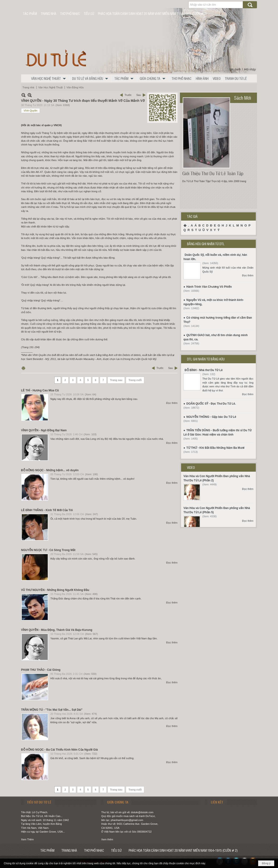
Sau (139, 95)
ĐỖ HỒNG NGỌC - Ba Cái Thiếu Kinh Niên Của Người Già (59, 750)
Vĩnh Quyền (30, 111)
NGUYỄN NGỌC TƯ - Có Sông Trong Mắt (48, 550)
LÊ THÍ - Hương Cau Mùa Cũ (40, 390)
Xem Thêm (27, 839)
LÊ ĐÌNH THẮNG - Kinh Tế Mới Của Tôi (47, 510)
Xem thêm (107, 839)
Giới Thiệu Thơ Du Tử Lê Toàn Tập (213, 173)
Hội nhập (250, 69)
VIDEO (191, 467)
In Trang (23, 368)
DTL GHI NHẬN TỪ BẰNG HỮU (206, 359)
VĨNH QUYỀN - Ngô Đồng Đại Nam (44, 430)
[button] (50, 78)
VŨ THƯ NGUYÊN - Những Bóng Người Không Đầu (55, 590)
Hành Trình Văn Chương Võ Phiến (209, 287)
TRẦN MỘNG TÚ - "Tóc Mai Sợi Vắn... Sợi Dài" (52, 710)
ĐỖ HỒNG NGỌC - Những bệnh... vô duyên (50, 470)
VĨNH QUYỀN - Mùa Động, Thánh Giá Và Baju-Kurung (57, 630)
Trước (128, 95)
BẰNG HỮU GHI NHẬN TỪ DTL (206, 244)
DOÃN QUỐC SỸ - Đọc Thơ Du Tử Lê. (211, 404)
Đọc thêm (172, 403)
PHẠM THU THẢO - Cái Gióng (41, 670)
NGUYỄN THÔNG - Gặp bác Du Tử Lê (211, 417)
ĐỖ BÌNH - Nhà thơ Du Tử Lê (204, 370)
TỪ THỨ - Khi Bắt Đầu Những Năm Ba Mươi (215, 448)
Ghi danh (235, 69)
